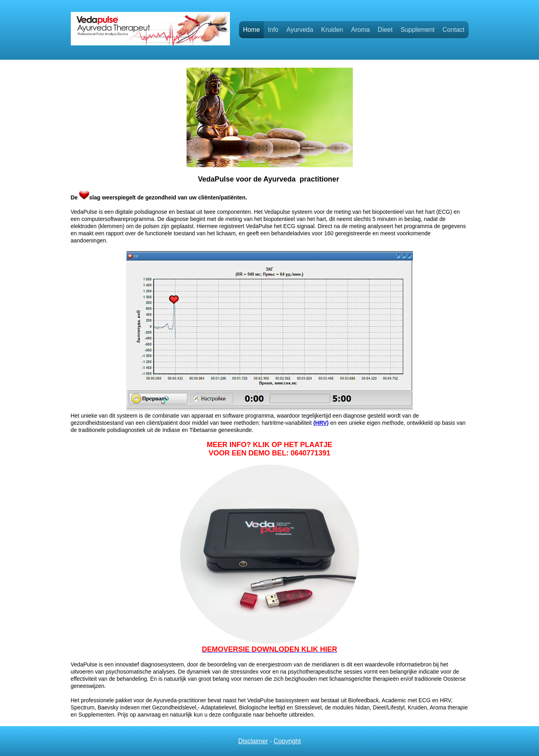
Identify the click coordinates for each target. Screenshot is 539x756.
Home (252, 30)
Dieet (385, 30)
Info (273, 30)
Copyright (287, 741)
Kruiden (332, 30)
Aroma (360, 30)
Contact (453, 30)
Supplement (417, 30)
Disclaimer (253, 741)
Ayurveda (300, 30)
